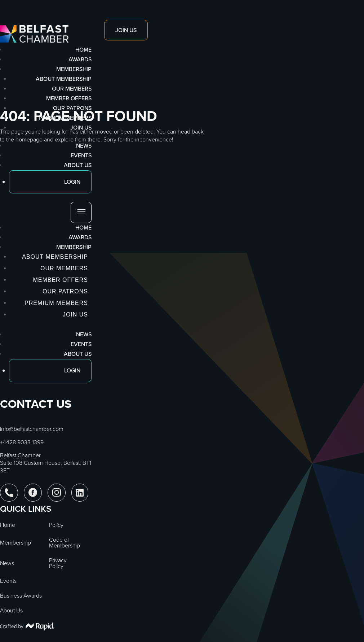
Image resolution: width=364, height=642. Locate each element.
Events (81, 344)
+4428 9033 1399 (22, 442)
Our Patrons (72, 108)
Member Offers (69, 98)
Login (72, 370)
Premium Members (65, 118)
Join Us (81, 128)
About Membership (64, 79)
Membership (74, 247)
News (84, 334)
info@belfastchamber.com (32, 429)
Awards (80, 237)
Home (83, 228)
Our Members (72, 89)
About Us (78, 354)
